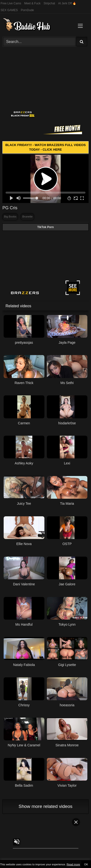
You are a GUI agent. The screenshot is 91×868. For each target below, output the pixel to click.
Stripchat (49, 3)
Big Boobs (10, 217)
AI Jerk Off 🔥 (67, 3)
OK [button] (86, 864)
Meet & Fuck (32, 3)
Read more (73, 864)
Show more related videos (46, 806)
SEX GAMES (9, 10)
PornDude (27, 10)
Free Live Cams (11, 3)
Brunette (27, 217)
